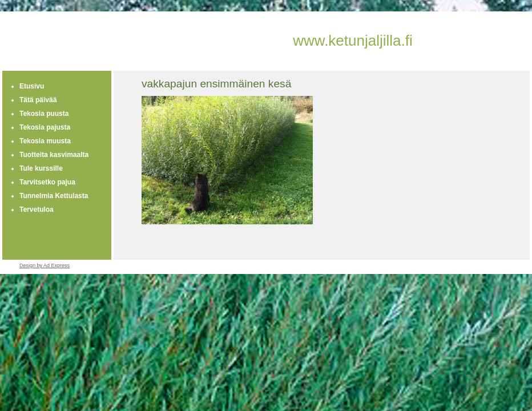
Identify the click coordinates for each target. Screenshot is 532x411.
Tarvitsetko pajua (47, 182)
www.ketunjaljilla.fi (353, 41)
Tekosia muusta (45, 141)
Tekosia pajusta (45, 127)
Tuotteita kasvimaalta (54, 155)
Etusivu (32, 86)
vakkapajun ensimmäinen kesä (216, 84)
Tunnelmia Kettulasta (54, 196)
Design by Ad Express (45, 265)
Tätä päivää (38, 100)
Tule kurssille (41, 168)
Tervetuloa (37, 209)
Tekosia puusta (44, 114)
